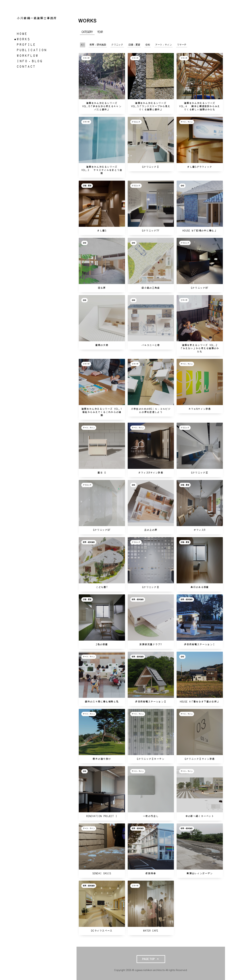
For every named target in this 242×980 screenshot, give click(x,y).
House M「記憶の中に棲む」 (200, 231)
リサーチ (86, 58)
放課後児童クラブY (151, 645)
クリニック (136, 122)
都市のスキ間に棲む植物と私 (102, 702)
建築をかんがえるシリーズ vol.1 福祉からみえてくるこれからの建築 (103, 412)
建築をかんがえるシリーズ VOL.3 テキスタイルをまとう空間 (102, 170)
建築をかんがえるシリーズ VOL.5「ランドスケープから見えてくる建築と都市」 (151, 106)
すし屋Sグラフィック (200, 167)
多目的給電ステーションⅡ (151, 702)
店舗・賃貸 (87, 186)
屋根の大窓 (102, 345)
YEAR (100, 32)
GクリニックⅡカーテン (151, 759)
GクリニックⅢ (151, 587)
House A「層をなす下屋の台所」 (200, 702)
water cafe (151, 931)
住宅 (182, 186)
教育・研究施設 (89, 542)
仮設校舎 (151, 874)
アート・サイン (187, 122)
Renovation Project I (102, 816)
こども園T (102, 587)
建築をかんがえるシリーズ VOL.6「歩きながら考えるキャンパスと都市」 (102, 106)
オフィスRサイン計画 (151, 473)
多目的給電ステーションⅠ (200, 645)
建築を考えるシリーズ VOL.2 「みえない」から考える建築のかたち (200, 349)
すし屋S (102, 231)
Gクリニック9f (102, 530)
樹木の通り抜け (102, 759)
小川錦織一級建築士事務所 (37, 18)
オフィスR (200, 530)
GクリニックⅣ (200, 473)
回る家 (102, 288)
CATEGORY (87, 32)
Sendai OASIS (102, 874)
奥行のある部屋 (200, 587)
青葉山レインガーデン (200, 874)
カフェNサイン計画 (200, 409)
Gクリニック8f (200, 288)
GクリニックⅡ (151, 167)
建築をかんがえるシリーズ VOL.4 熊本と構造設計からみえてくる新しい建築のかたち (200, 106)
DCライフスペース (102, 931)
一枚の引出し (151, 816)
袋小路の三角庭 (151, 288)
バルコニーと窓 (151, 345)
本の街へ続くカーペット (200, 816)
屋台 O (102, 473)
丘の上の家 (151, 530)
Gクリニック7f (151, 231)
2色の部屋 (102, 645)
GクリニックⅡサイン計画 (200, 759)
